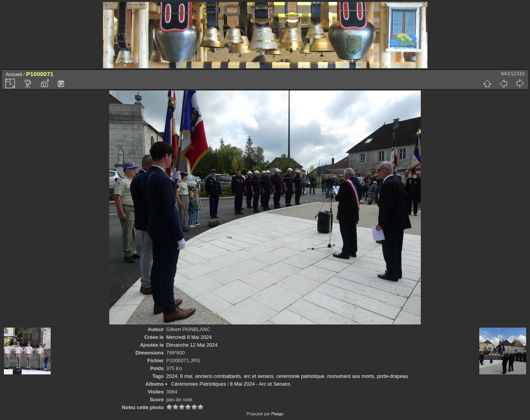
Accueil (14, 74)
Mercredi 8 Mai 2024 (189, 337)
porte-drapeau (392, 376)
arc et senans (259, 376)
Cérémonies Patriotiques (199, 384)
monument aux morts (351, 376)
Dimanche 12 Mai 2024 (192, 345)
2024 (172, 376)
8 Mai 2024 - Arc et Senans (260, 384)
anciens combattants (218, 376)
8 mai (186, 376)
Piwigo (277, 414)
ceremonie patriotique (300, 376)
